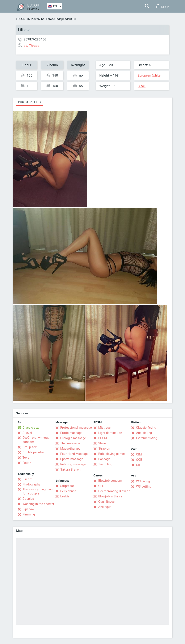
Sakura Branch (70, 470)
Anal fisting (144, 433)
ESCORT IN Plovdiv (28, 19)
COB (139, 460)
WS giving (143, 481)
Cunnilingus (106, 502)
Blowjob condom (110, 481)
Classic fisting (146, 428)
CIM (139, 454)
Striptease (67, 486)
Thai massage (70, 443)
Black (142, 86)
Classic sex (31, 428)
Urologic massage (73, 438)
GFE (101, 486)
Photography (31, 484)
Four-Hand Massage (74, 454)
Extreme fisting (147, 438)
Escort (27, 479)
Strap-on (104, 449)
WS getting (144, 487)
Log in (163, 6)
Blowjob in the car (111, 496)
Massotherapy (70, 449)
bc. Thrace (48, 19)
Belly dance (68, 491)
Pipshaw (28, 509)
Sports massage (72, 459)
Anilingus (105, 507)
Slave (102, 443)
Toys (26, 458)
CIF (138, 465)
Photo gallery (30, 102)
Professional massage (76, 428)
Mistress (104, 428)
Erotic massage (71, 433)
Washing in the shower (38, 504)
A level (27, 433)
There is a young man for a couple (37, 491)
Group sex (30, 447)
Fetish (27, 463)
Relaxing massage (73, 464)
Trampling (105, 464)
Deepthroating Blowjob (114, 491)
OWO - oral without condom (36, 440)
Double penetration (36, 452)
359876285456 (35, 39)
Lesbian (66, 496)
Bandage (104, 459)
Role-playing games (112, 454)
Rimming (29, 514)
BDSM (103, 438)
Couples (28, 499)
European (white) (150, 75)
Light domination (110, 433)
